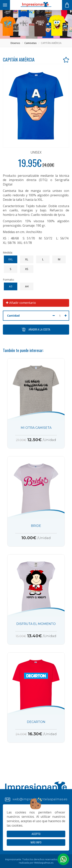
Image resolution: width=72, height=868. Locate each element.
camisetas (31, 43)
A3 (11, 286)
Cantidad (13, 316)
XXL (11, 259)
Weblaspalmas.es (44, 863)
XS (27, 269)
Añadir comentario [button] (21, 303)
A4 (27, 286)
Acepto (36, 834)
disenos (15, 43)
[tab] (36, 303)
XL (27, 259)
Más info (36, 842)
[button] (63, 859)
